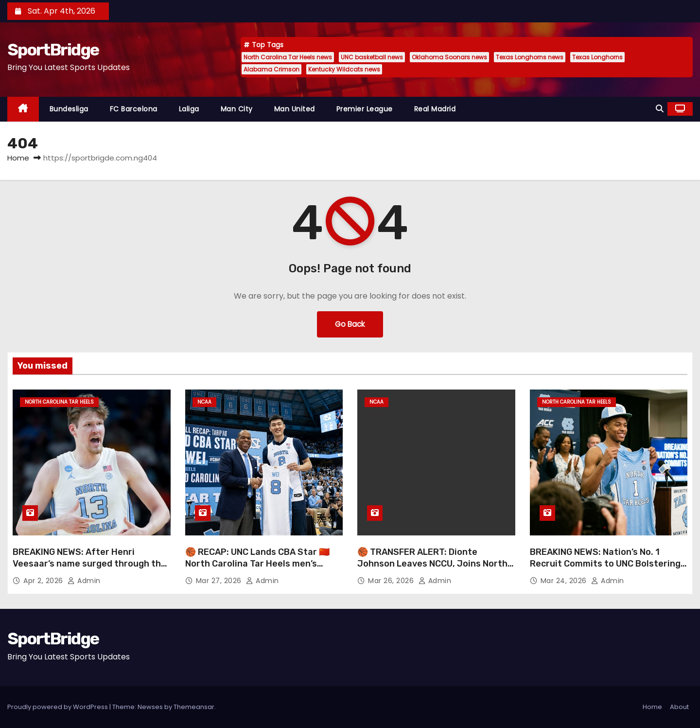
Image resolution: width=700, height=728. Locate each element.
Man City (237, 109)
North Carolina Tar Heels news (288, 57)
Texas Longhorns (597, 57)
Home (18, 158)
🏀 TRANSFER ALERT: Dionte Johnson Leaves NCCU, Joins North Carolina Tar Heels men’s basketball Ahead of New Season (434, 569)
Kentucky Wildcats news (344, 69)
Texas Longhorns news (530, 57)
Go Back (350, 324)
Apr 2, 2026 (44, 581)
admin (84, 581)
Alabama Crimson (271, 69)
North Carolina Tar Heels (59, 402)
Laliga (189, 109)
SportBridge (53, 50)
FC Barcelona (134, 109)
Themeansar (194, 707)
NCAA (204, 402)
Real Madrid (435, 109)
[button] (660, 109)
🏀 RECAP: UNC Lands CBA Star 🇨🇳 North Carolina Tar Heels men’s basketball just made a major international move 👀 (257, 569)
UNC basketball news (372, 57)
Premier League (365, 109)
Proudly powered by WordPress (58, 707)
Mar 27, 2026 (220, 581)
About (679, 707)
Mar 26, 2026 (392, 581)
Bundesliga (69, 109)
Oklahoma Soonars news (449, 57)
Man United (295, 109)
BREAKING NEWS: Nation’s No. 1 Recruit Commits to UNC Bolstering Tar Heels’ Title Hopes (605, 564)
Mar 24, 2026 (565, 581)
